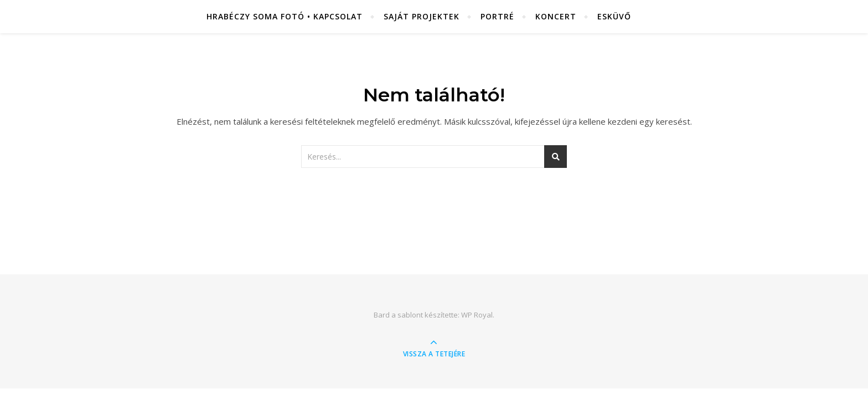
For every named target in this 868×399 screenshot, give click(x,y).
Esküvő (614, 16)
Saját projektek (422, 16)
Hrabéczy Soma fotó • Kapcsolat (285, 16)
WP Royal (477, 315)
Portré (497, 16)
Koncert (556, 16)
